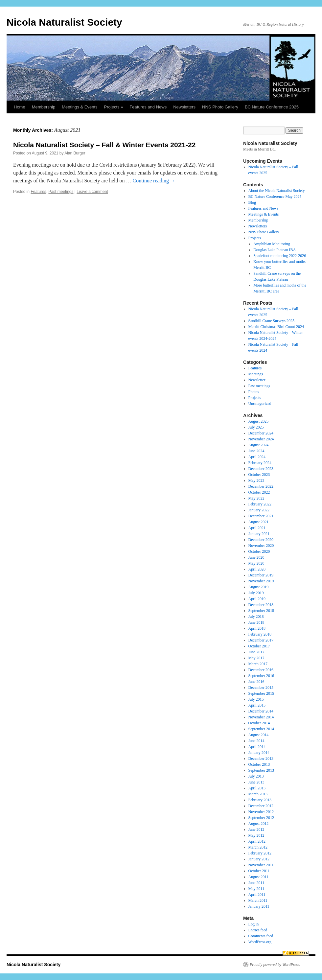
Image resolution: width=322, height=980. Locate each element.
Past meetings (61, 192)
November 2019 (261, 581)
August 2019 (259, 587)
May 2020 (256, 563)
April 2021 (257, 528)
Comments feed (261, 936)
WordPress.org (260, 942)
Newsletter (257, 380)
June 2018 (256, 622)
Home (20, 107)
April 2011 (257, 895)
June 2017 (256, 652)
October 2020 (259, 551)
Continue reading (154, 181)
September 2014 (261, 729)
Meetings (256, 374)
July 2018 (256, 617)
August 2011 (258, 877)
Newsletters (184, 107)
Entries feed (258, 930)
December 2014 (261, 711)
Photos (254, 392)
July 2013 (256, 776)
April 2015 (257, 705)
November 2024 (261, 439)
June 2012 (256, 829)
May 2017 (256, 658)
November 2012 (261, 812)
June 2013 (256, 782)
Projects (255, 238)
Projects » (114, 107)
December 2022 (261, 486)
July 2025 (256, 427)
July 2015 (256, 699)
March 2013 (258, 794)
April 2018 (257, 628)
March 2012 (258, 847)
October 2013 (259, 764)
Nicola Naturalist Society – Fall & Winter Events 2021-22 (104, 145)
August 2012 (259, 824)
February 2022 (260, 504)
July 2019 (256, 593)
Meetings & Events (80, 107)
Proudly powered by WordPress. (275, 965)
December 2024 (261, 433)
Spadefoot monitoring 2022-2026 (280, 256)
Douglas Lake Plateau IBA (275, 250)
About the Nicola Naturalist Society (277, 191)
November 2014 (261, 717)
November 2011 (261, 865)
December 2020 (261, 540)
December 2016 (261, 670)
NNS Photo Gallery (220, 107)
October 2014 (259, 723)
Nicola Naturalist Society (64, 22)
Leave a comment (92, 192)
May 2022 (256, 498)
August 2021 (259, 522)
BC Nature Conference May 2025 (275, 197)
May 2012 (256, 835)
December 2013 (261, 758)
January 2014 (259, 753)
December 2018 (261, 605)
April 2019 (257, 599)
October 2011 (259, 871)
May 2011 (256, 889)
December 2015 (261, 688)
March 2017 (258, 664)
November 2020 (261, 546)
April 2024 (257, 457)
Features (38, 192)
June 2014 (256, 741)
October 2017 (259, 646)
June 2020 (256, 557)
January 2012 (259, 859)
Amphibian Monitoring (272, 244)
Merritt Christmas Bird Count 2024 (276, 327)
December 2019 (261, 575)
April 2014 (257, 747)
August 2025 (259, 421)
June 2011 (256, 883)
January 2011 (259, 906)
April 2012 (257, 841)
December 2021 (261, 516)
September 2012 (261, 818)
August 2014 (259, 735)
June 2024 (256, 451)
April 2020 (257, 569)
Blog (252, 202)
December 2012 (261, 806)
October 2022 (259, 492)
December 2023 (261, 469)
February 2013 (260, 800)
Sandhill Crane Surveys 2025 (271, 321)
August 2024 (259, 445)
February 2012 (260, 853)
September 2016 (261, 676)
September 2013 (261, 770)
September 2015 (261, 693)
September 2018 (261, 611)
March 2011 (258, 900)
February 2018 (260, 634)
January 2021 (259, 534)
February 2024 (260, 463)
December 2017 (261, 640)
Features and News (148, 107)
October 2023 (259, 475)
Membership (44, 107)
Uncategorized (260, 404)
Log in (254, 924)
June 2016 (256, 682)
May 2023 (256, 480)
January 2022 (259, 510)
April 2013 (257, 788)
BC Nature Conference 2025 (272, 107)
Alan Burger (75, 153)
